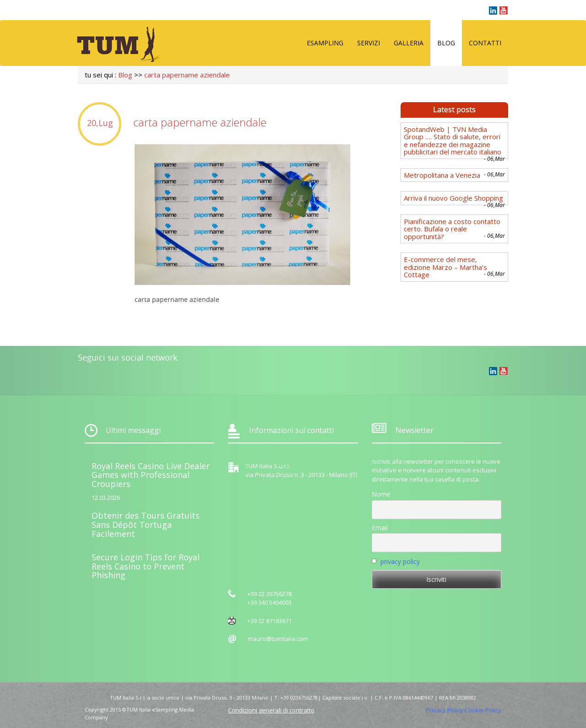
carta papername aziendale (187, 75)
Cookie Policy (483, 710)
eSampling (325, 43)
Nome (381, 494)
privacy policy (400, 561)
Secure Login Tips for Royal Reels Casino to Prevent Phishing (146, 566)
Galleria (409, 43)
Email (380, 528)
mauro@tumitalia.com (278, 639)
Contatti (485, 43)
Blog (446, 43)
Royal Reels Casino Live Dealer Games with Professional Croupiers (151, 475)
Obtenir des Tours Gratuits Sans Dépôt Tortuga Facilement (146, 525)
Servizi (369, 43)
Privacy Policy (445, 710)
